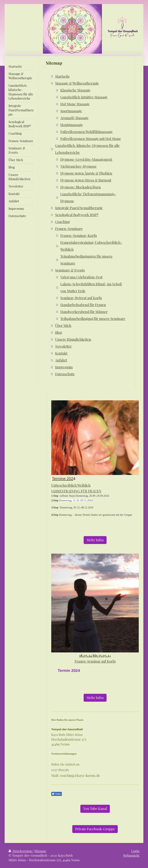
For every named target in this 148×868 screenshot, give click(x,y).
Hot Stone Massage (75, 104)
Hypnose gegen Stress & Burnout (86, 180)
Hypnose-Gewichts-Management (86, 159)
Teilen (57, 794)
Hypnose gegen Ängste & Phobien (86, 173)
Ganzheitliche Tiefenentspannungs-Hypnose (88, 197)
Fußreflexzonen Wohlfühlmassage (86, 132)
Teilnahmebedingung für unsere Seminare (93, 319)
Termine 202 (63, 479)
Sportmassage (71, 111)
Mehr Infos (95, 540)
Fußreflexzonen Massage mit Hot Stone (91, 139)
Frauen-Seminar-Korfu (79, 236)
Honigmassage (72, 125)
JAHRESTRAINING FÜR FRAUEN (76, 491)
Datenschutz (65, 374)
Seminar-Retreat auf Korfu (81, 298)
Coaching (62, 222)
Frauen (80, 661)
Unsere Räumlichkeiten (73, 339)
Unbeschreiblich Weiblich (71, 485)
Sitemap (40, 851)
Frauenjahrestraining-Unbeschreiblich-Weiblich (91, 246)
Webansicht (131, 855)
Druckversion (21, 851)
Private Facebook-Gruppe (95, 829)
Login (135, 851)
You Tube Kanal (95, 809)
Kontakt (61, 353)
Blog (58, 332)
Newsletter (63, 346)
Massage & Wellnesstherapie (77, 83)
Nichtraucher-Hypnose (78, 166)
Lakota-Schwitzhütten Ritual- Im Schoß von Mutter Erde (91, 287)
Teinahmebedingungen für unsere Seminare (86, 260)
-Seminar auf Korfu (101, 661)
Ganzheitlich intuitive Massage (84, 97)
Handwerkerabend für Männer (84, 312)
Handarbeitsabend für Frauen (83, 305)
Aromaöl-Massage (74, 118)
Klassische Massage (75, 90)
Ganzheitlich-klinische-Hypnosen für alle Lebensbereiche (87, 149)
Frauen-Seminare (69, 229)
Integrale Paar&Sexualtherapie (79, 208)
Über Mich (63, 326)
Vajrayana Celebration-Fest (81, 277)
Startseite (62, 76)
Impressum (64, 367)
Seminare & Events (70, 270)
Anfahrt (61, 360)
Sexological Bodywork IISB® (77, 215)
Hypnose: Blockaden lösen (81, 187)
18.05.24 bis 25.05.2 (94, 656)
